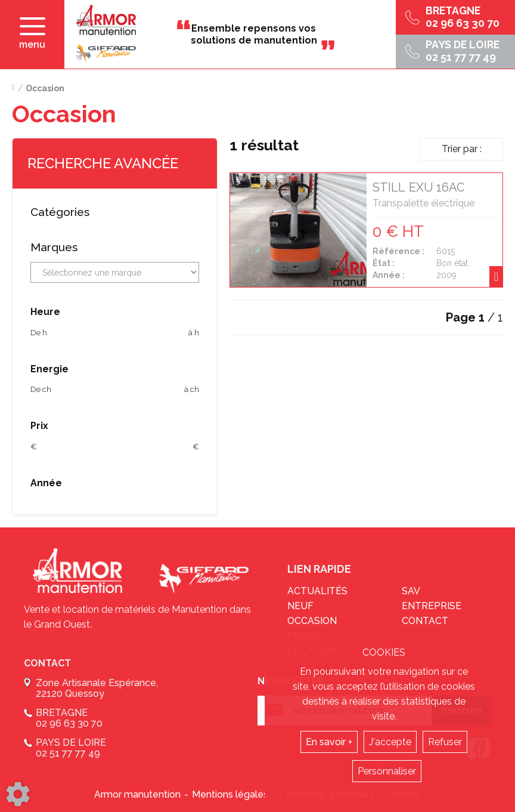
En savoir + (329, 742)
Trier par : (462, 149)
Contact (425, 621)
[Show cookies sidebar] (18, 794)
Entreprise (432, 606)
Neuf (300, 606)
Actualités (317, 591)
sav (411, 591)
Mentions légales (230, 794)
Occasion (312, 621)
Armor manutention (137, 794)
